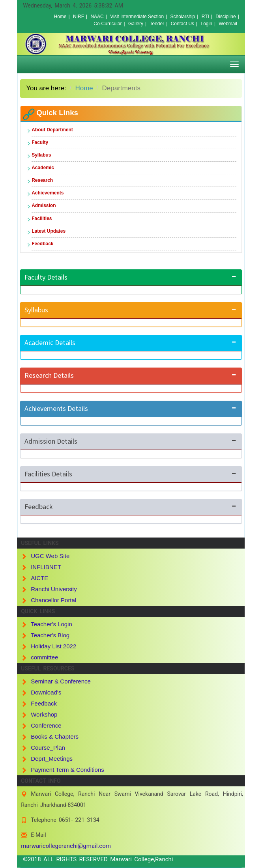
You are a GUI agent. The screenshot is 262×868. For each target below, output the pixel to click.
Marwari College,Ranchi (141, 859)
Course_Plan (48, 748)
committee (44, 657)
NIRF (79, 17)
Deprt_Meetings (52, 759)
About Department (52, 130)
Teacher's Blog (50, 635)
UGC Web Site (50, 556)
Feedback (42, 244)
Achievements (48, 193)
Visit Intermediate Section (137, 17)
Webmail (228, 24)
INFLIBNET (46, 567)
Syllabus (41, 155)
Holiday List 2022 (53, 646)
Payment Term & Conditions (67, 770)
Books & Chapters (55, 736)
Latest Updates (49, 231)
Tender (157, 24)
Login (207, 24)
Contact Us (182, 24)
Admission (44, 205)
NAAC (97, 17)
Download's (46, 692)
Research (42, 180)
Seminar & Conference (61, 681)
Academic (43, 168)
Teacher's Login (51, 624)
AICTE (39, 578)
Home (60, 17)
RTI (205, 17)
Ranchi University (54, 589)
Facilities (42, 218)
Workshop (44, 714)
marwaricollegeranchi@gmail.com (66, 846)
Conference (46, 725)
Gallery (136, 24)
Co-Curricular (108, 24)
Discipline (226, 17)
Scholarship (183, 17)
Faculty (40, 142)
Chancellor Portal (53, 600)
